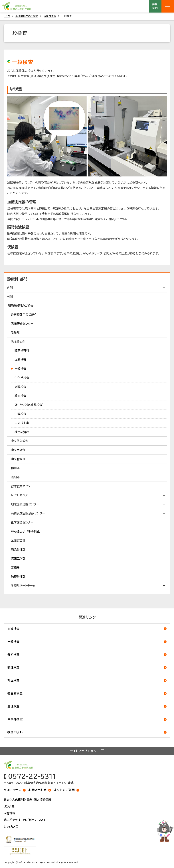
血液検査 (14, 629)
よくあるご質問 (64, 790)
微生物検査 (15, 693)
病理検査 (14, 667)
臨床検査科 (50, 16)
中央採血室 (15, 719)
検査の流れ (15, 732)
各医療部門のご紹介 (27, 16)
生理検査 (14, 706)
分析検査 (14, 655)
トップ (7, 16)
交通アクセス (12, 790)
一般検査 (14, 642)
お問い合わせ (38, 790)
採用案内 (155, 6)
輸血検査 (14, 680)
